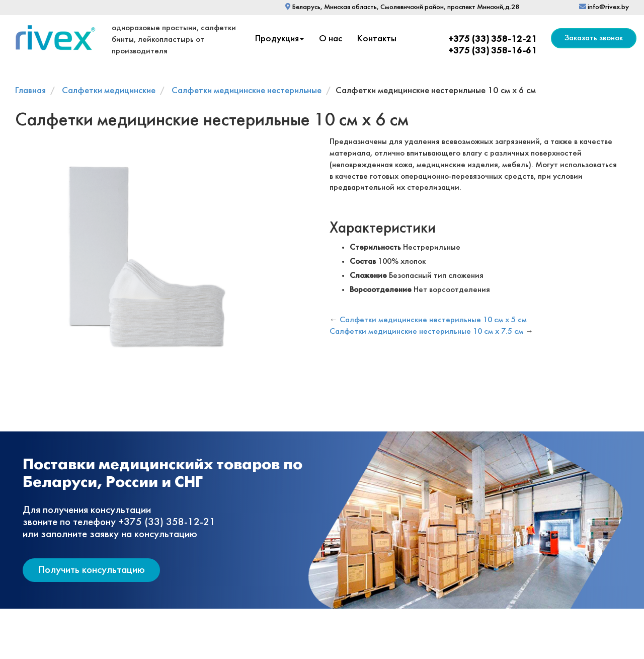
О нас (331, 39)
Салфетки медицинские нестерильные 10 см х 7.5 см (426, 332)
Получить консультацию (91, 570)
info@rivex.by (604, 7)
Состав (363, 262)
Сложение (368, 276)
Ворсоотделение (381, 290)
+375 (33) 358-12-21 (493, 40)
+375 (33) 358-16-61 (493, 51)
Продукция (279, 39)
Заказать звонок (594, 38)
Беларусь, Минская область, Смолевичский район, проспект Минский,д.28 (402, 7)
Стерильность (375, 247)
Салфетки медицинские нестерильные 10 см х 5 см (433, 320)
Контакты (377, 39)
